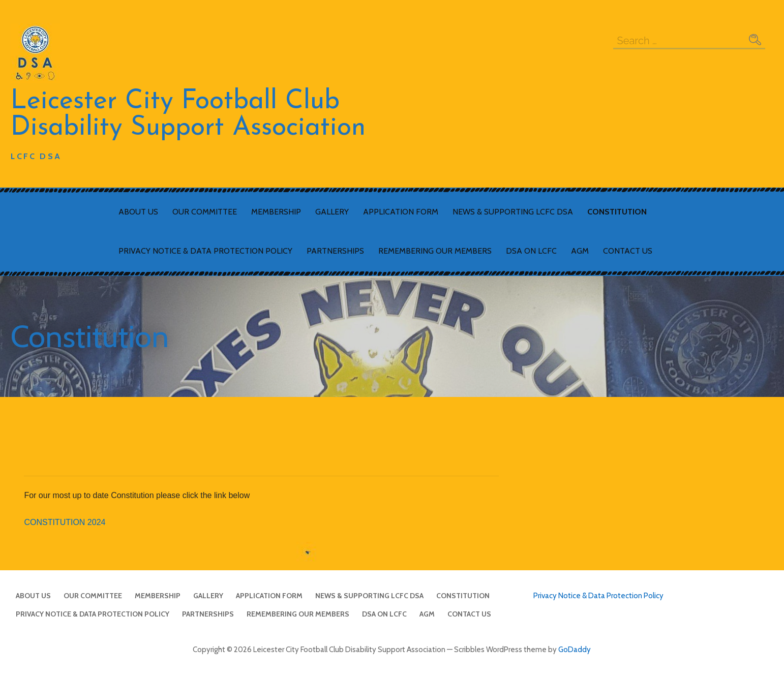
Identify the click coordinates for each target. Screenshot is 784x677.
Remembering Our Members (435, 251)
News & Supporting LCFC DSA (513, 212)
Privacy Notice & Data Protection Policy (205, 251)
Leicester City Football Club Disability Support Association (188, 115)
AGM (580, 251)
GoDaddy (575, 650)
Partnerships (335, 251)
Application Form (401, 212)
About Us (138, 212)
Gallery (332, 212)
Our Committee (205, 212)
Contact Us (628, 251)
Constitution (617, 212)
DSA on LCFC (531, 251)
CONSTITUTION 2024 (65, 522)
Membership (276, 212)
